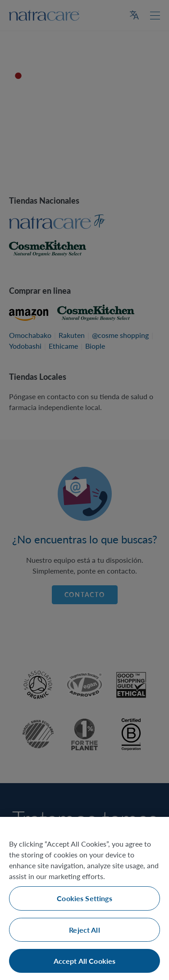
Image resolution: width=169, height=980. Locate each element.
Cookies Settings (84, 898)
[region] (84, 898)
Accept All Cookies (85, 961)
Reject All (84, 930)
